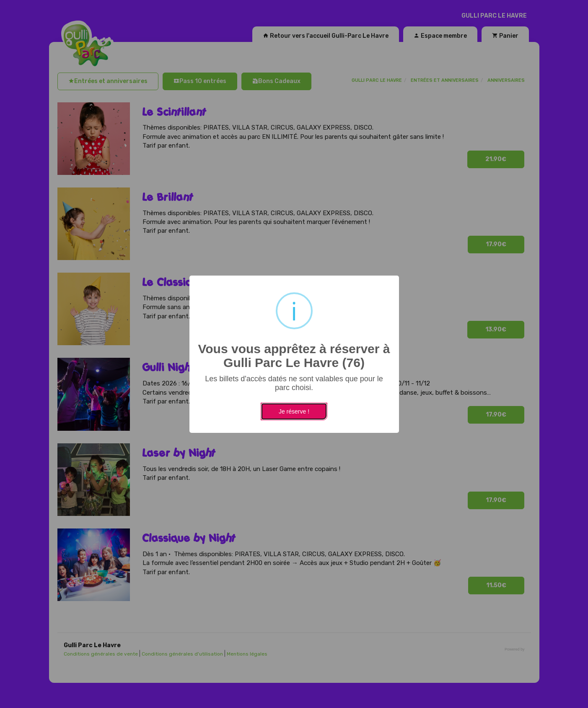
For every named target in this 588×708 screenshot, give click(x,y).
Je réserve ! (294, 411)
